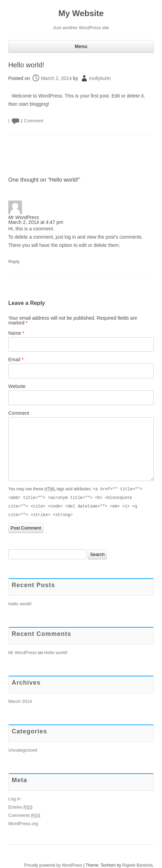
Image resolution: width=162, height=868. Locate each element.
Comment (19, 413)
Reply (14, 261)
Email (16, 359)
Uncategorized (23, 749)
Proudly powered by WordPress (53, 864)
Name (16, 333)
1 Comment (32, 121)
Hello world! (26, 65)
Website (17, 386)
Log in (14, 797)
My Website (81, 13)
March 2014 (20, 700)
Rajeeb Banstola (138, 864)
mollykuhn (100, 78)
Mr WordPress (24, 217)
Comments (24, 814)
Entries (20, 806)
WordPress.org (23, 822)
